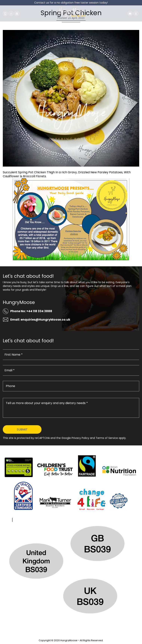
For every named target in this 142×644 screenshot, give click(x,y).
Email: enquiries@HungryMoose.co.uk (40, 320)
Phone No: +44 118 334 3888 (31, 311)
